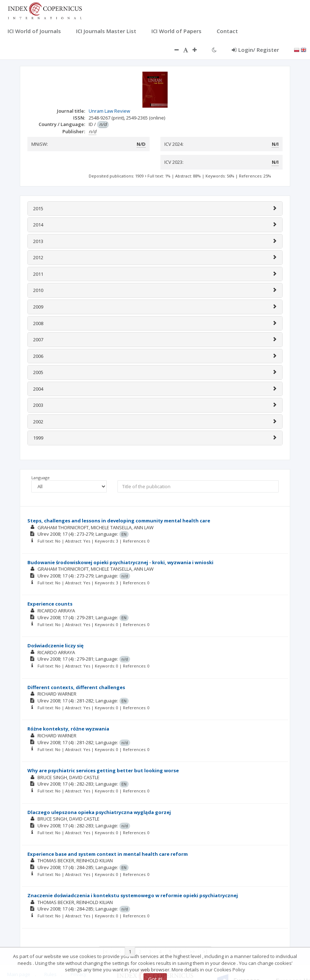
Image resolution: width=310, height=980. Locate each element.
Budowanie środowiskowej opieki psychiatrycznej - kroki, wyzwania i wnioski (120, 562)
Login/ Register (255, 50)
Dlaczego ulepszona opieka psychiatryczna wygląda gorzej (99, 812)
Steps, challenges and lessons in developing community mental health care (119, 521)
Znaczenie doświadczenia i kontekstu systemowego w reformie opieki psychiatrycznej (133, 895)
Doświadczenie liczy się (56, 646)
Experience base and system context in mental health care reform (108, 854)
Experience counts (50, 604)
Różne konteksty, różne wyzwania (68, 729)
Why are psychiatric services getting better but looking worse (103, 770)
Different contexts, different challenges (76, 687)
